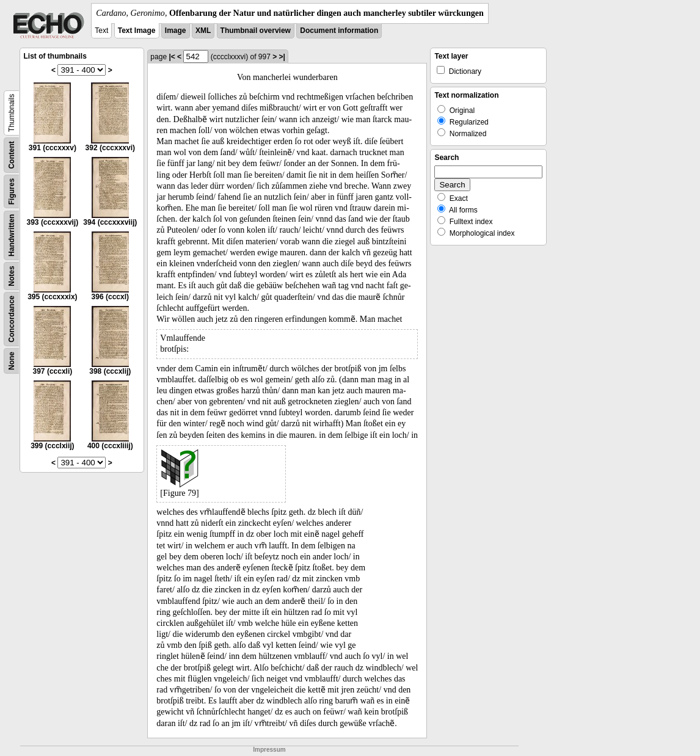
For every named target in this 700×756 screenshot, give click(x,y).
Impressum (269, 750)
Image (176, 31)
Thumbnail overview (256, 31)
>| (282, 57)
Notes (12, 276)
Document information (339, 31)
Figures (12, 191)
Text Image (137, 31)
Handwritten (12, 235)
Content (12, 155)
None (12, 361)
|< (172, 57)
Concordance (12, 319)
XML (203, 31)
